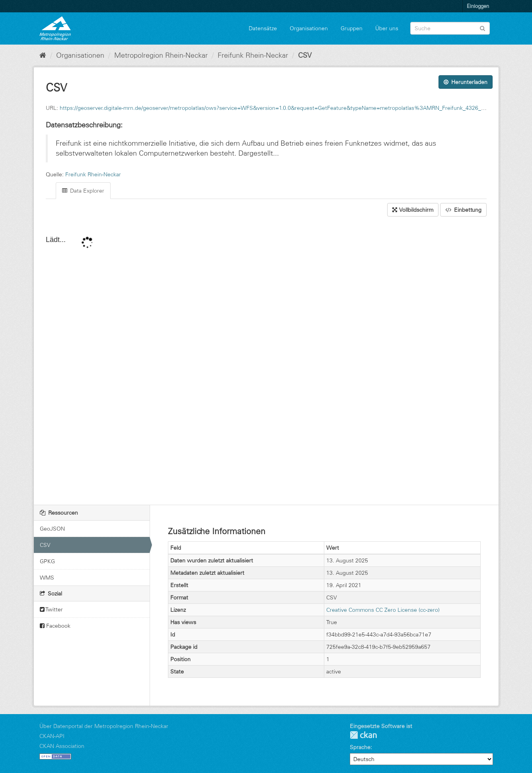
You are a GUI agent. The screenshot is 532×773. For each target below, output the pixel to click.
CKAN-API (52, 736)
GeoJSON (52, 529)
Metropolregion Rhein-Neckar (161, 55)
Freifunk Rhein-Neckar (253, 55)
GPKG (47, 561)
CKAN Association (62, 746)
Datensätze (263, 28)
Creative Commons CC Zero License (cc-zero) (383, 610)
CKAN (363, 735)
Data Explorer (83, 191)
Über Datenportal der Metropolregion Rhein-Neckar (104, 726)
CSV (305, 55)
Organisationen (309, 28)
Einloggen (478, 6)
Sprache (360, 747)
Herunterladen (466, 82)
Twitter (51, 609)
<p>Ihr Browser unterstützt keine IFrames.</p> (266, 361)
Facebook (55, 626)
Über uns (387, 28)
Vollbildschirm (413, 210)
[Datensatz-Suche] (450, 28)
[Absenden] (482, 28)
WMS (47, 578)
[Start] (43, 55)
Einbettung (463, 210)
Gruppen (352, 28)
